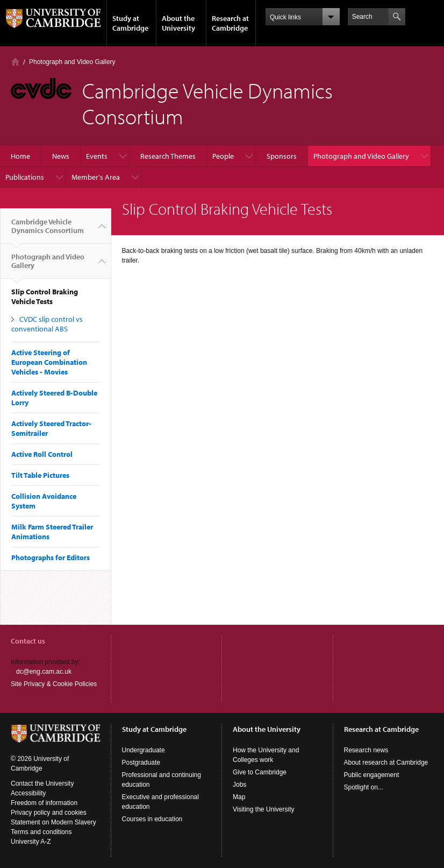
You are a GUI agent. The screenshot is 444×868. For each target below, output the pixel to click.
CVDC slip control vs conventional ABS (47, 324)
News (61, 156)
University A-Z (31, 842)
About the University (178, 23)
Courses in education (152, 819)
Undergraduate (144, 750)
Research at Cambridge (230, 23)
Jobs (239, 785)
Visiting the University (264, 809)
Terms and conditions (41, 832)
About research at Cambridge (386, 763)
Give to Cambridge (260, 772)
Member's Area (96, 177)
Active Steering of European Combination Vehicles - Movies (49, 362)
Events (97, 156)
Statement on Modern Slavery (53, 822)
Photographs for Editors (51, 558)
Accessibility (28, 793)
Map (239, 797)
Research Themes (168, 156)
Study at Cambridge (130, 23)
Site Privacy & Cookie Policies (54, 684)
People (223, 156)
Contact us (28, 641)
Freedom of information (44, 803)
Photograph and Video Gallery (72, 62)
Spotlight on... (364, 787)
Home (15, 62)
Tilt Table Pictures (40, 475)
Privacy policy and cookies (49, 813)
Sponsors (282, 156)
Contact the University (42, 784)
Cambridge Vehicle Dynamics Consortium (48, 230)
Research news (366, 750)
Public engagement (372, 775)
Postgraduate (141, 763)
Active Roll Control (42, 454)
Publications (25, 177)
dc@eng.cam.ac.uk (44, 672)
